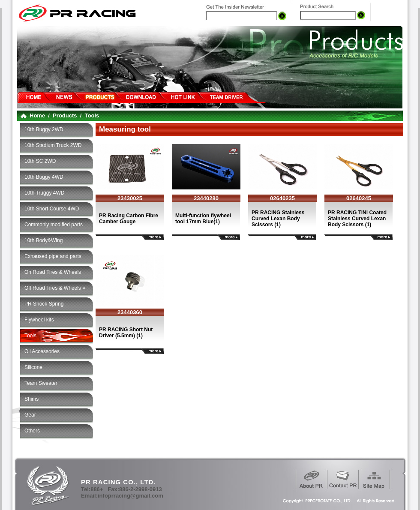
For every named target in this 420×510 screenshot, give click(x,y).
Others (32, 431)
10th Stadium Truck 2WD (53, 145)
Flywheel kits (39, 320)
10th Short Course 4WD (52, 209)
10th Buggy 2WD (44, 129)
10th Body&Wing (43, 240)
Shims (31, 399)
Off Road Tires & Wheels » (55, 288)
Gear (30, 415)
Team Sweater (41, 383)
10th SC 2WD (40, 161)
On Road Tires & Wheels (53, 272)
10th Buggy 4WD (44, 177)
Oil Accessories (42, 351)
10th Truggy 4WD (44, 193)
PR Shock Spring (44, 304)
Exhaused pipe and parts (53, 256)
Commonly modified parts (54, 225)
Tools (30, 336)
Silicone (33, 367)
